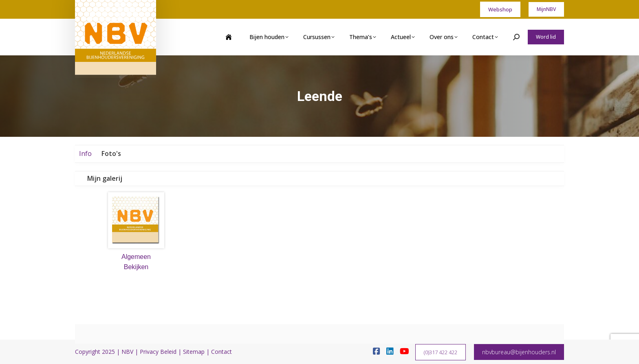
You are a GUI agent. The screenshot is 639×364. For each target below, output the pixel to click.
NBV (127, 352)
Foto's (111, 153)
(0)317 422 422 (441, 352)
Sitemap (194, 352)
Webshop (500, 9)
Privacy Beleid (158, 352)
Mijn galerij (105, 178)
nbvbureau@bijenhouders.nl (519, 352)
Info (85, 153)
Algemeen (136, 257)
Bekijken (136, 267)
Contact (221, 352)
